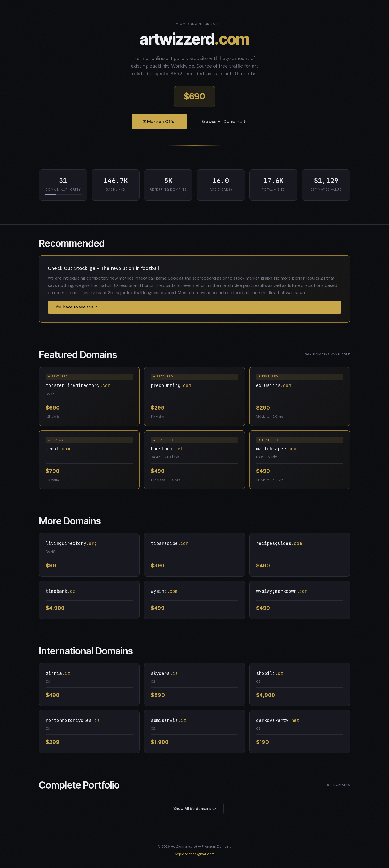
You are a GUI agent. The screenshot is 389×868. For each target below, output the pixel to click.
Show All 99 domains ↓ (195, 809)
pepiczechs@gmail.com (195, 854)
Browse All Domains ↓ (224, 122)
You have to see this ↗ (77, 307)
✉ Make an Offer (159, 122)
